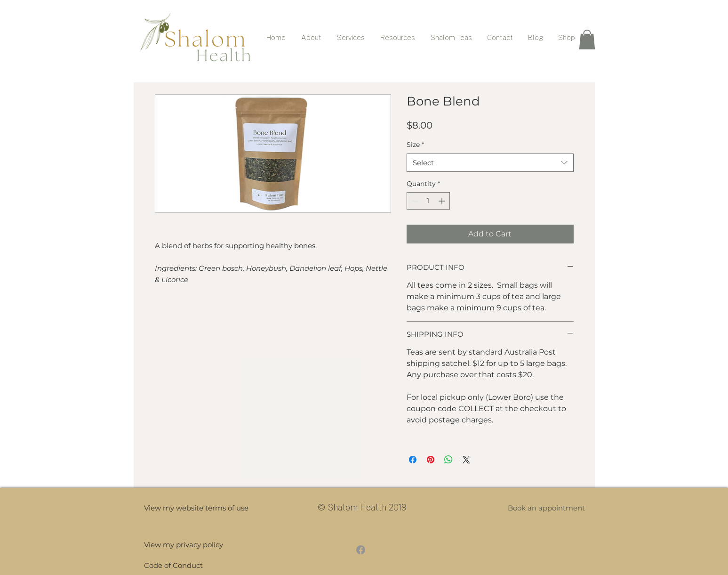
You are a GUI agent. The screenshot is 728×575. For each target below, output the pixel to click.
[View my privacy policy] (184, 545)
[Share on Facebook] (413, 460)
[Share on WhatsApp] (448, 460)
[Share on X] (466, 460)
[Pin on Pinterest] (431, 460)
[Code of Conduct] (182, 565)
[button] (587, 40)
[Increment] (443, 201)
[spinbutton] (428, 201)
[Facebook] (361, 550)
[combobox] (490, 163)
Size (415, 145)
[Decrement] (414, 201)
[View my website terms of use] (196, 508)
